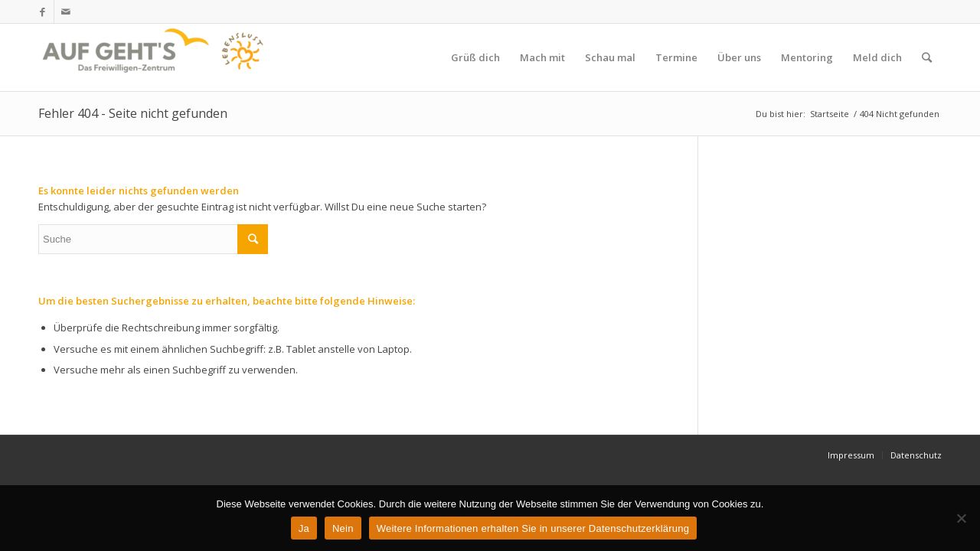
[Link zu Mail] (66, 11)
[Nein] (961, 518)
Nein (343, 528)
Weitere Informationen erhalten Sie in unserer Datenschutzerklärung (533, 528)
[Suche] (927, 57)
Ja (304, 528)
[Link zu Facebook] (42, 11)
